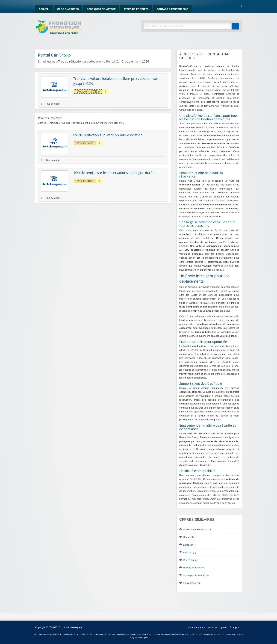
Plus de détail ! (51, 104)
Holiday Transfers (192, 568)
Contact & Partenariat (172, 9)
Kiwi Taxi (188, 552)
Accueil (44, 9)
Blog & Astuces (68, 9)
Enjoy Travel (190, 583)
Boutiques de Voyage (101, 9)
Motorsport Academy (194, 575)
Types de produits (136, 9)
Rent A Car (189, 560)
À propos (234, 627)
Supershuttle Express (194, 529)
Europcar (188, 545)
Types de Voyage (196, 627)
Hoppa (187, 537)
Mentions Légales (218, 627)
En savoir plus (141, 638)
